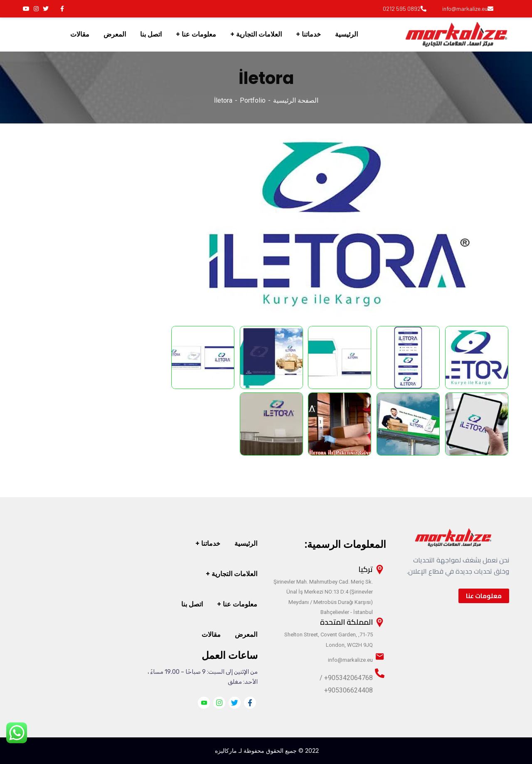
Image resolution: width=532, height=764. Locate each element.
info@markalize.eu (468, 9)
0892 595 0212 (405, 9)
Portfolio (253, 100)
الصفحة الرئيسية (296, 100)
